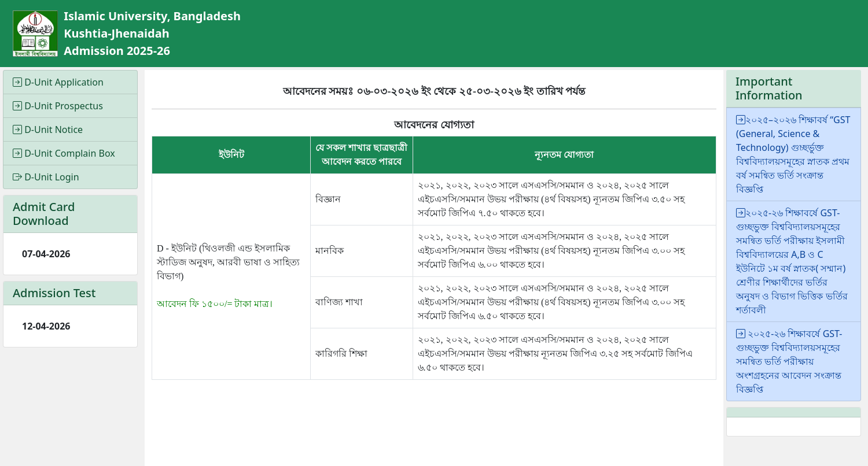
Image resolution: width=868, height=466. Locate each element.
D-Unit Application (58, 82)
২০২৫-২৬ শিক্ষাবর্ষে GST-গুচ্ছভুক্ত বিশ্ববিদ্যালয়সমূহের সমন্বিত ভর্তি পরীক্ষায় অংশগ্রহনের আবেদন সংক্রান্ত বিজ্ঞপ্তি (789, 361)
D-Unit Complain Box (64, 153)
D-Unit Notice (48, 130)
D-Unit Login (46, 177)
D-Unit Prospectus (58, 106)
